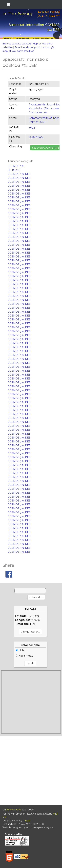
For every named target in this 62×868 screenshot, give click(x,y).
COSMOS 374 (16, 166)
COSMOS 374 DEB (19, 174)
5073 (32, 128)
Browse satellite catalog (17, 44)
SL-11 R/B (14, 170)
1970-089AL (37, 137)
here (28, 821)
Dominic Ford (13, 810)
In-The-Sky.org (17, 14)
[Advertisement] (31, 702)
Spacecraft (22, 39)
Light (20, 650)
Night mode (24, 656)
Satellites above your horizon (32, 47)
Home (8, 39)
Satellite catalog (43, 39)
